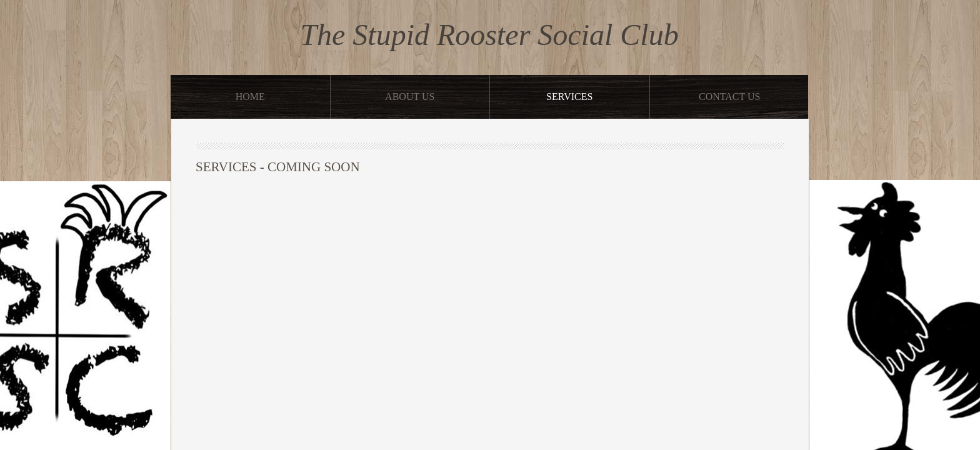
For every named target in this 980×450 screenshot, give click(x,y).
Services (569, 97)
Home (250, 97)
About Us (410, 97)
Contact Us (729, 97)
